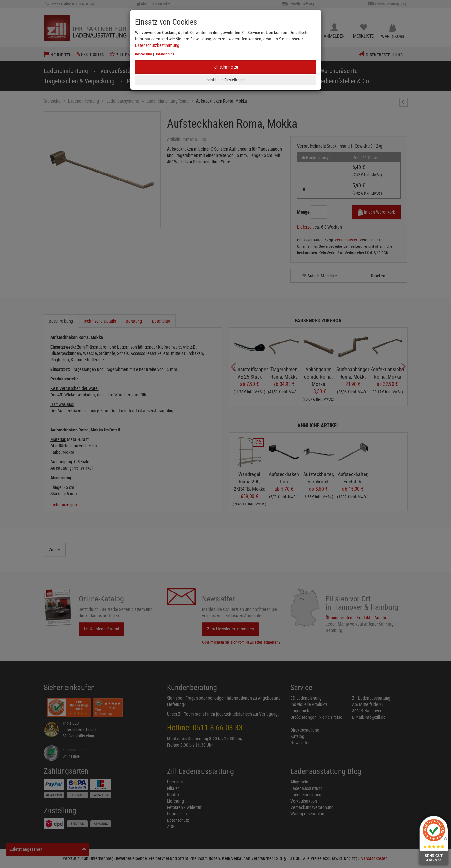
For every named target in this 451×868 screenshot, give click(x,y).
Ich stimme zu (226, 67)
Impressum (143, 54)
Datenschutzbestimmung (157, 45)
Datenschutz (165, 54)
